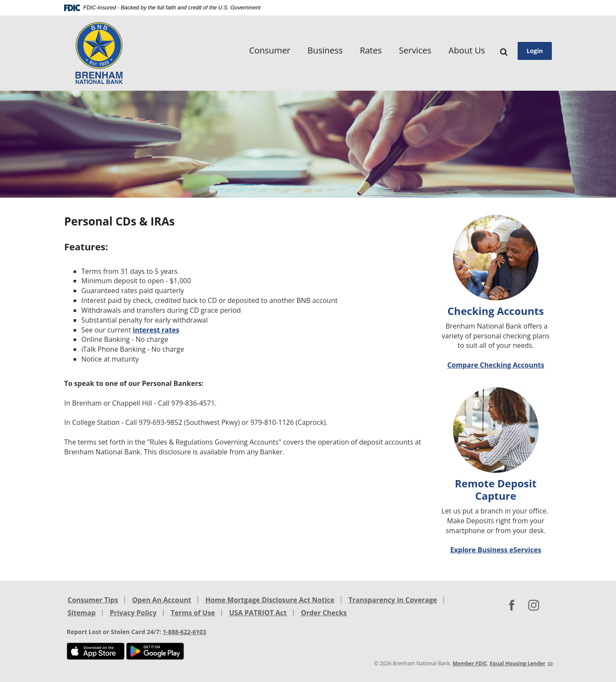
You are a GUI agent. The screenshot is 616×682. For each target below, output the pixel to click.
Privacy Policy (133, 613)
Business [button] (325, 50)
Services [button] (415, 50)
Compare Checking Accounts (496, 365)
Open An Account (162, 600)
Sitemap (82, 613)
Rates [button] (371, 50)
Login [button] (535, 51)
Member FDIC (470, 663)
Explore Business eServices (496, 550)
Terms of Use (193, 613)
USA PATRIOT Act (258, 613)
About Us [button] (467, 50)
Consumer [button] (270, 50)
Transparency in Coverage (393, 600)
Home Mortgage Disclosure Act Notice (270, 600)
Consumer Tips (93, 600)
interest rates (156, 330)
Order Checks (324, 613)
